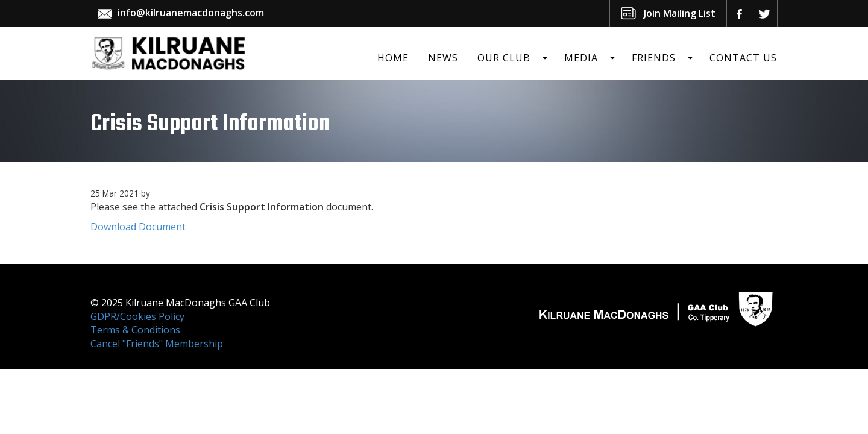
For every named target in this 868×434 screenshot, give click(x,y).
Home (393, 58)
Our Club (504, 58)
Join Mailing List (680, 13)
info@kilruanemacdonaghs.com (191, 13)
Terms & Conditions (135, 330)
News (443, 58)
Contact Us (743, 58)
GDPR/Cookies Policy (137, 316)
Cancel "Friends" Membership (157, 344)
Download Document (138, 227)
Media (581, 58)
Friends (654, 58)
